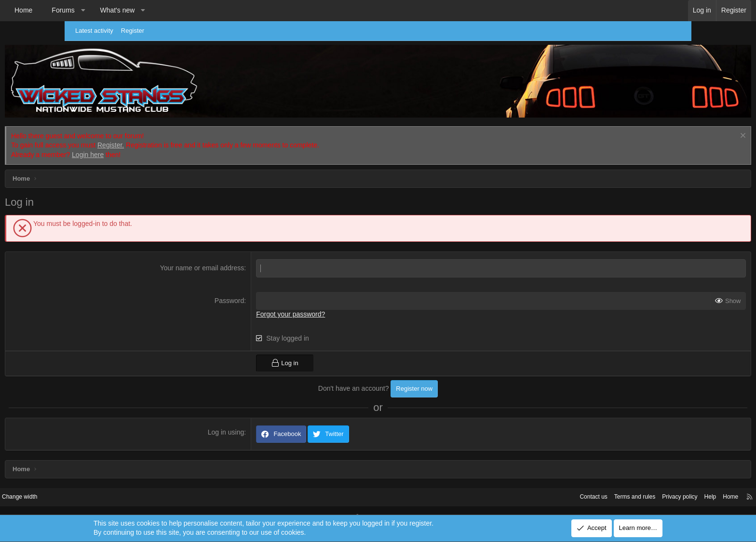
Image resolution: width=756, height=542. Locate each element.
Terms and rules (555, 484)
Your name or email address (224, 255)
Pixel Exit (464, 504)
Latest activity (99, 31)
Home (88, 10)
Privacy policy (603, 484)
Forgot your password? (313, 302)
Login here (152, 142)
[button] (148, 11)
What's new (182, 10)
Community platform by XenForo (353, 504)
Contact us (511, 484)
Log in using (248, 419)
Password (251, 288)
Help (636, 484)
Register (137, 31)
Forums (128, 10)
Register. (175, 132)
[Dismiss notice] (677, 124)
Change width (93, 484)
